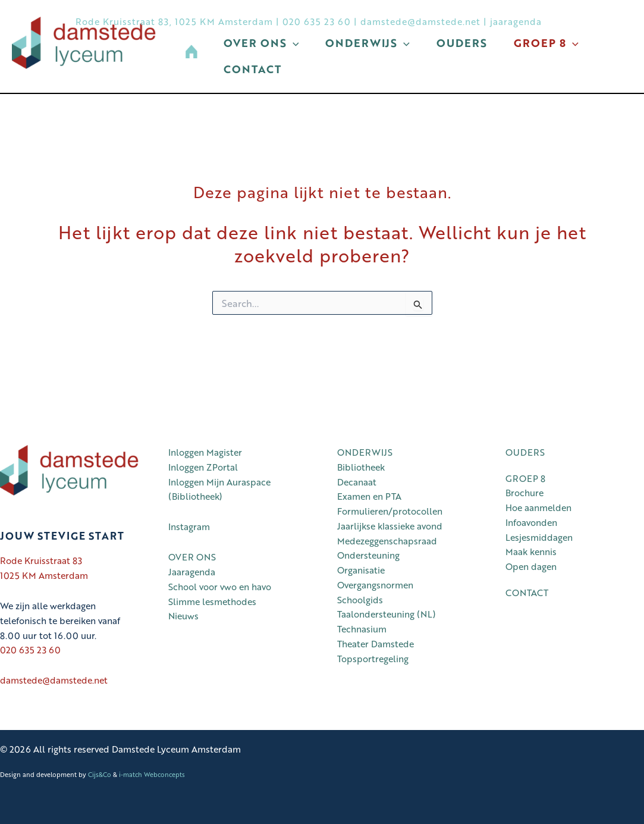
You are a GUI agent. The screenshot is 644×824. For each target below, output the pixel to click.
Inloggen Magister (205, 452)
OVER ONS (192, 557)
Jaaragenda (192, 572)
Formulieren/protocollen (390, 511)
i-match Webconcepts (152, 774)
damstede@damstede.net (420, 21)
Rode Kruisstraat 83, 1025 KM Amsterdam (174, 21)
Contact (353, 79)
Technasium (362, 629)
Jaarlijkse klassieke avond (390, 526)
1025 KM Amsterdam (44, 575)
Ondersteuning (368, 555)
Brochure (524, 493)
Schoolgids (360, 600)
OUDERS (525, 452)
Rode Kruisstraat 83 (41, 560)
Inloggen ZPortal (203, 467)
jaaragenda (516, 21)
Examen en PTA (369, 496)
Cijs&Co (100, 774)
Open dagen (531, 566)
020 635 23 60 (317, 21)
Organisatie (361, 570)
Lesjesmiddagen (539, 537)
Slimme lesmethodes (212, 601)
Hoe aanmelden (538, 507)
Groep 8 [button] (259, 79)
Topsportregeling (373, 659)
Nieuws (183, 616)
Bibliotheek (361, 467)
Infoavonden (531, 522)
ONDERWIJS (365, 452)
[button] (285, 79)
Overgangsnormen (375, 585)
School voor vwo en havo (220, 587)
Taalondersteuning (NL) (387, 614)
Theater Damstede (376, 644)
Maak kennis (531, 552)
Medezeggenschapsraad (387, 541)
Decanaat (357, 482)
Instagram (189, 527)
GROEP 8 (525, 478)
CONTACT (527, 593)
